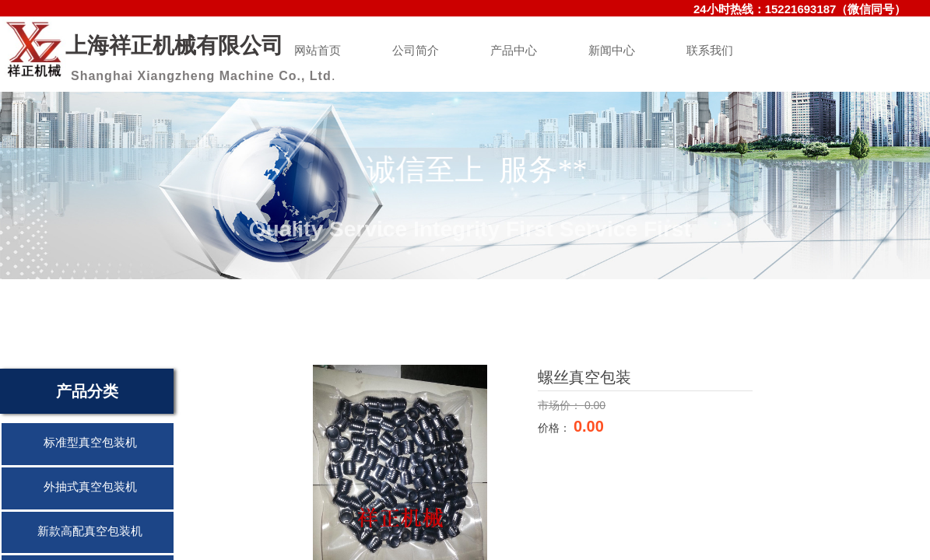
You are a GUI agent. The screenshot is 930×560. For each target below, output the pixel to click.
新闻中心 (612, 51)
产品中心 (514, 51)
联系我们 (710, 51)
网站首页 (318, 51)
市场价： (561, 405)
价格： (556, 428)
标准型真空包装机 (90, 443)
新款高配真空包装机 (90, 531)
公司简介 (416, 51)
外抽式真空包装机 (90, 487)
